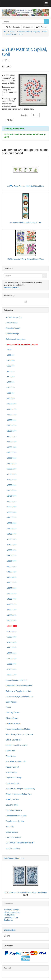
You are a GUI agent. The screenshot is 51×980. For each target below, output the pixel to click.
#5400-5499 (11, 642)
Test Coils (10, 827)
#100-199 (10, 355)
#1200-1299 (11, 415)
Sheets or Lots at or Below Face (19, 794)
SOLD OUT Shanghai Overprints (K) (20, 789)
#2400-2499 (11, 480)
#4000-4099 (11, 566)
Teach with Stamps (12, 910)
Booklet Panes (12, 323)
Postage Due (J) (12, 767)
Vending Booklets (13, 848)
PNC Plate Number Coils (16, 762)
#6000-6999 (11, 675)
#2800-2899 (11, 501)
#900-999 (10, 398)
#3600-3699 (11, 545)
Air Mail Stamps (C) (14, 317)
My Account (42, 27)
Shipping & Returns (12, 912)
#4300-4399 (11, 583)
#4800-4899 (11, 610)
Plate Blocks (11, 756)
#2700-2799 (11, 496)
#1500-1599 (11, 431)
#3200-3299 (11, 523)
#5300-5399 (11, 637)
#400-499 (10, 371)
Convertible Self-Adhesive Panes (19, 686)
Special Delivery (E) (14, 810)
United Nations (12, 832)
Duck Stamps (11, 702)
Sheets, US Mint (12, 799)
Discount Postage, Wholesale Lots (20, 696)
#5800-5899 (11, 664)
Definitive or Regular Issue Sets (18, 691)
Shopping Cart (10, 930)
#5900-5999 (11, 669)
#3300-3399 (11, 528)
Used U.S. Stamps (13, 837)
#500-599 (10, 377)
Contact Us (8, 920)
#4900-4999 (11, 615)
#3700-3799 (11, 550)
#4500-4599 (11, 593)
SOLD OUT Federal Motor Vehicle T (20, 843)
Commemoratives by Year (16, 816)
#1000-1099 (11, 404)
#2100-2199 (11, 463)
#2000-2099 (11, 458)
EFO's (8, 707)
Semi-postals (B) (13, 783)
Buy (10, 120)
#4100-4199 (11, 572)
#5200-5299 (11, 631)
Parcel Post (11, 751)
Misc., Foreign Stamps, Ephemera (20, 734)
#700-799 (10, 388)
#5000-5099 (11, 621)
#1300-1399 (11, 420)
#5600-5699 (11, 653)
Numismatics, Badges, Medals (18, 729)
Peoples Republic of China (17, 745)
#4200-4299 (11, 577)
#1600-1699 (11, 436)
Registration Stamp (14, 778)
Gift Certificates (12, 718)
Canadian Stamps (13, 328)
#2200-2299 (11, 469)
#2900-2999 (11, 507)
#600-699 (10, 382)
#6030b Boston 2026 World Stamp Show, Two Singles (25, 893)
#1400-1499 (11, 425)
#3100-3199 (11, 518)
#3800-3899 (11, 556)
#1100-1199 (11, 409)
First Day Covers (13, 713)
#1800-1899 (11, 447)
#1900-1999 (11, 453)
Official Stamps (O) (13, 740)
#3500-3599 (11, 539)
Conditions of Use (11, 917)
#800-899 (10, 393)
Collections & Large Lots (16, 339)
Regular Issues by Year (15, 821)
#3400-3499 (11, 534)
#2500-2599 (11, 485)
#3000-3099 (11, 512)
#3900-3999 (11, 561)
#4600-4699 (11, 599)
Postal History (11, 772)
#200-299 (10, 360)
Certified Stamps (13, 334)
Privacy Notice (10, 915)
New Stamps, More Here (14, 858)
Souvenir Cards (12, 805)
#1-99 (9, 350)
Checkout (28, 27)
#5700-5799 (11, 659)
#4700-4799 (11, 604)
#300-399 (10, 366)
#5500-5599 (11, 648)
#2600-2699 (11, 491)
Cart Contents (13, 27)
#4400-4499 (11, 588)
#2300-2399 (11, 474)
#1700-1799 (11, 442)
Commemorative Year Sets (17, 680)
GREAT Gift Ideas (13, 724)
